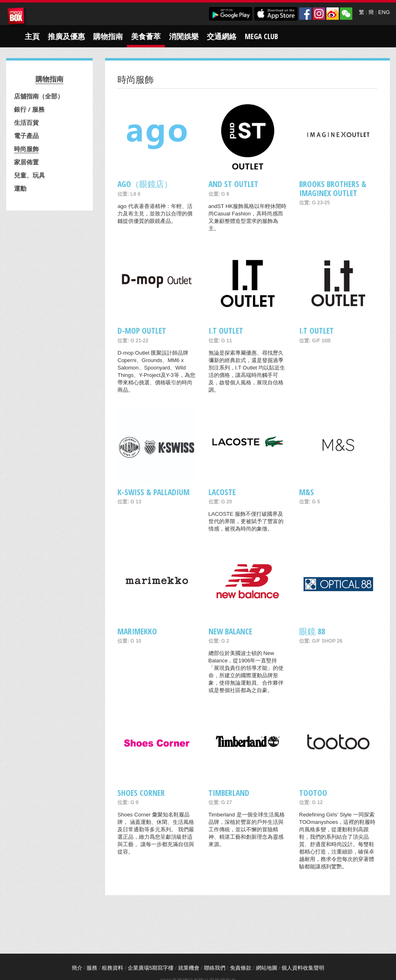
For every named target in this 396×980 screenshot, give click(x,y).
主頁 (32, 36)
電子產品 (26, 136)
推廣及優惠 (66, 36)
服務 (92, 968)
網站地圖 (267, 968)
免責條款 (241, 968)
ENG (384, 12)
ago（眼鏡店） (145, 184)
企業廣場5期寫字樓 (151, 968)
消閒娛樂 (184, 36)
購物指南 (108, 36)
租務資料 (112, 968)
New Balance (230, 631)
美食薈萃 (146, 36)
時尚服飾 (26, 149)
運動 (20, 188)
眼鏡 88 (312, 631)
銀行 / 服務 (29, 109)
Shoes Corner (141, 793)
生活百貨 (26, 122)
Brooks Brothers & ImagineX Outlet (333, 188)
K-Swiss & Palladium (153, 492)
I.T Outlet (226, 331)
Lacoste (222, 492)
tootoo (313, 793)
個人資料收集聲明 (303, 968)
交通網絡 (222, 36)
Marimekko (137, 631)
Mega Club (261, 36)
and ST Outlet (233, 184)
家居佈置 (26, 162)
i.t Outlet (316, 331)
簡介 (77, 968)
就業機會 (189, 968)
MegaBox (17, 17)
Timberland (229, 793)
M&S (307, 492)
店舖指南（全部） (39, 96)
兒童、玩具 (29, 175)
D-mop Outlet (142, 331)
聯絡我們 (215, 968)
